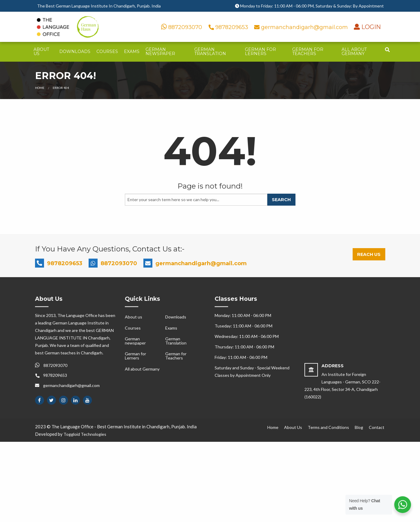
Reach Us (369, 254)
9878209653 (229, 27)
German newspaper (160, 51)
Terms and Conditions (328, 427)
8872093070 (182, 27)
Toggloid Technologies (85, 434)
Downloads (75, 51)
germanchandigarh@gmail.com (302, 27)
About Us (293, 427)
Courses (107, 51)
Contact (377, 427)
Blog (359, 427)
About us (41, 51)
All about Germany (354, 51)
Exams (132, 51)
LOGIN (370, 27)
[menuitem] (44, 52)
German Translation (210, 51)
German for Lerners (260, 51)
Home (40, 88)
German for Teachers (308, 51)
